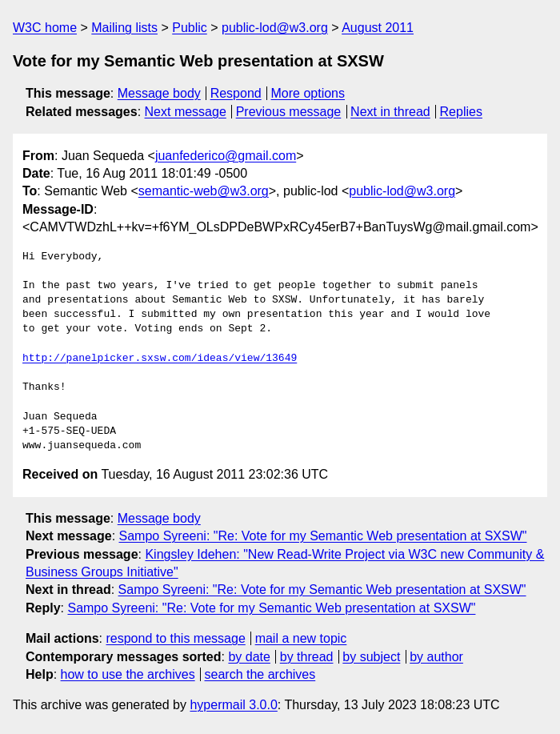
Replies (461, 112)
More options (308, 93)
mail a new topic (301, 638)
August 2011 (378, 28)
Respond (236, 93)
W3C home (45, 28)
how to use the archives (128, 674)
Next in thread (390, 112)
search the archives (260, 674)
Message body (159, 93)
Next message (186, 112)
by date (249, 657)
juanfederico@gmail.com (226, 156)
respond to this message (175, 638)
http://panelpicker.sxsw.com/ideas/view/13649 (160, 359)
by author (436, 657)
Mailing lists (124, 28)
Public (190, 28)
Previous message (289, 112)
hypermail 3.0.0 (233, 705)
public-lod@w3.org (275, 28)
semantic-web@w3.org (204, 191)
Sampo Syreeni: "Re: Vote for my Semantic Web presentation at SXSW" (323, 536)
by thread (307, 657)
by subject (371, 657)
